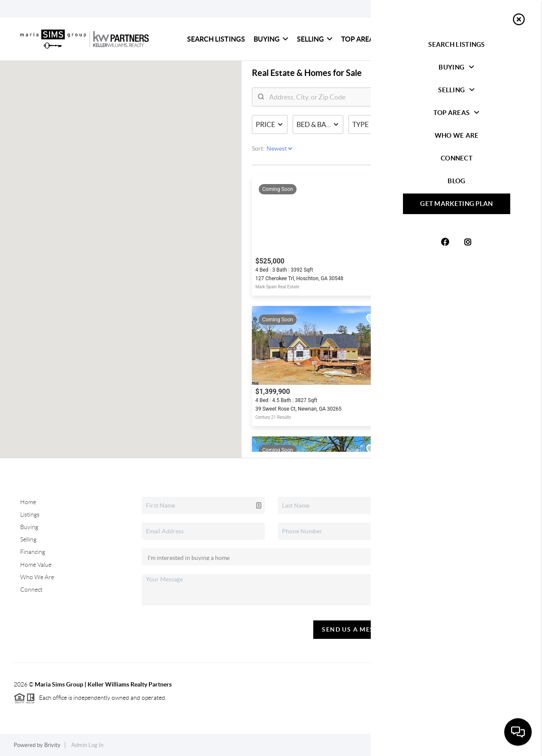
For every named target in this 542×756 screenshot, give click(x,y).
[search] (361, 101)
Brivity (52, 745)
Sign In (509, 9)
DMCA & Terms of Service (496, 745)
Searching (392, 200)
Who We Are (417, 39)
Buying (271, 39)
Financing (33, 552)
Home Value (36, 565)
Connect (465, 39)
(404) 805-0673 (477, 578)
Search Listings (216, 39)
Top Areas (364, 39)
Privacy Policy (436, 745)
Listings (30, 514)
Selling (315, 39)
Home (28, 502)
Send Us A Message (357, 629)
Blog (504, 39)
